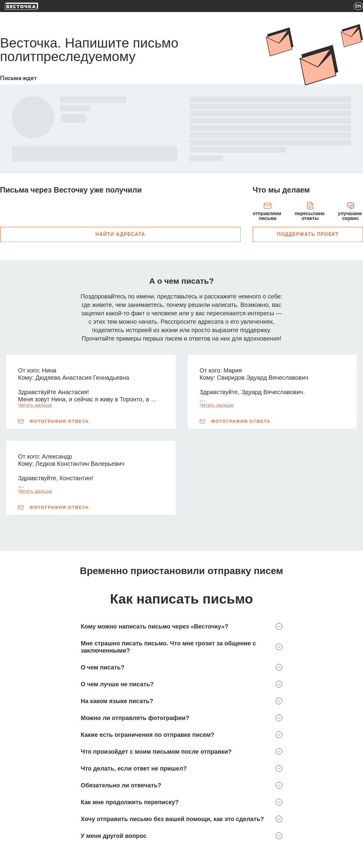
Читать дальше (35, 405)
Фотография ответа (53, 421)
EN (358, 6)
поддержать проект (308, 234)
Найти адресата (120, 234)
